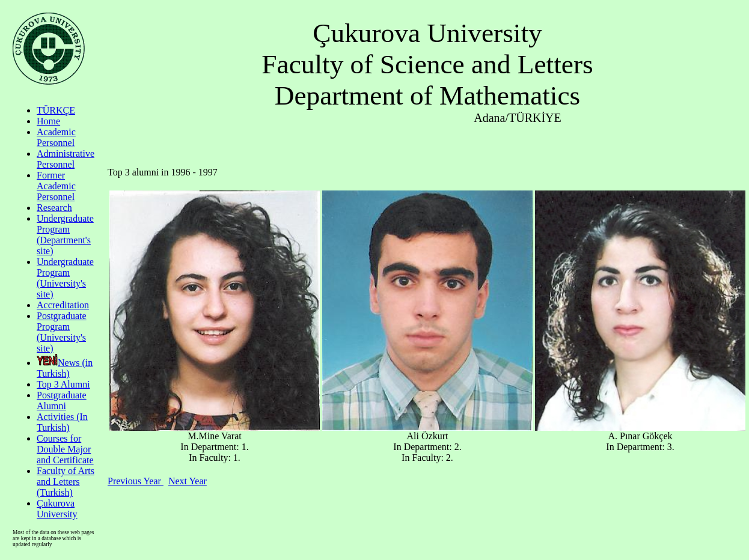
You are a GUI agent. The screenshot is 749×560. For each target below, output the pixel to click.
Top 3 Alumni (63, 384)
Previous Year (136, 481)
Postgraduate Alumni (62, 400)
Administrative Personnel (66, 159)
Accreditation (63, 305)
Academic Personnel (56, 137)
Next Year (188, 481)
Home (48, 121)
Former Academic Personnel (56, 186)
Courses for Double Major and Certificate (65, 449)
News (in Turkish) (65, 368)
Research (54, 208)
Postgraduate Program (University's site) (62, 332)
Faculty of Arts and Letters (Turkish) (66, 482)
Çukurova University (57, 509)
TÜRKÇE (56, 110)
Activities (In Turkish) (62, 422)
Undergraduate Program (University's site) (65, 278)
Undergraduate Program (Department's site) (65, 235)
